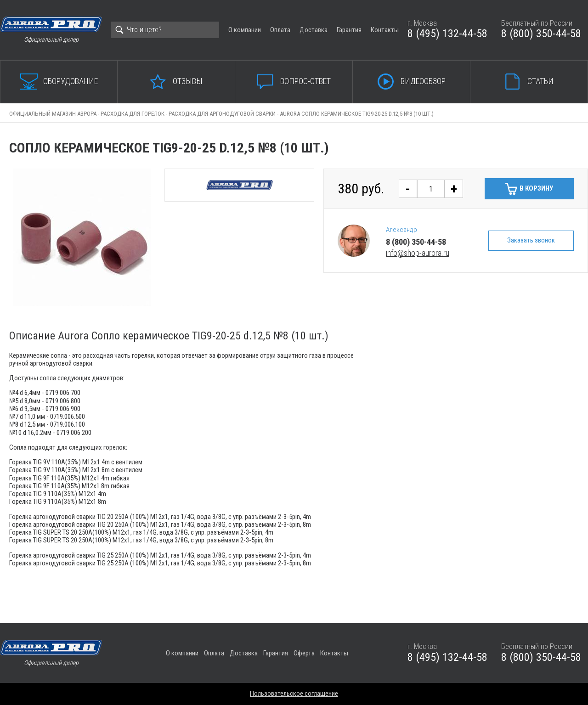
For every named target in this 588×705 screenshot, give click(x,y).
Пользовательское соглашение (294, 694)
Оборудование (71, 81)
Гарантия (349, 30)
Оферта (304, 653)
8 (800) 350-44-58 (541, 34)
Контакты (385, 30)
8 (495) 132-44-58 (447, 34)
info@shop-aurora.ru (418, 253)
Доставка (314, 30)
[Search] (165, 30)
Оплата (280, 30)
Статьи (540, 81)
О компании (245, 30)
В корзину (536, 188)
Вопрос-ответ (305, 81)
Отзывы (188, 81)
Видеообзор (423, 81)
